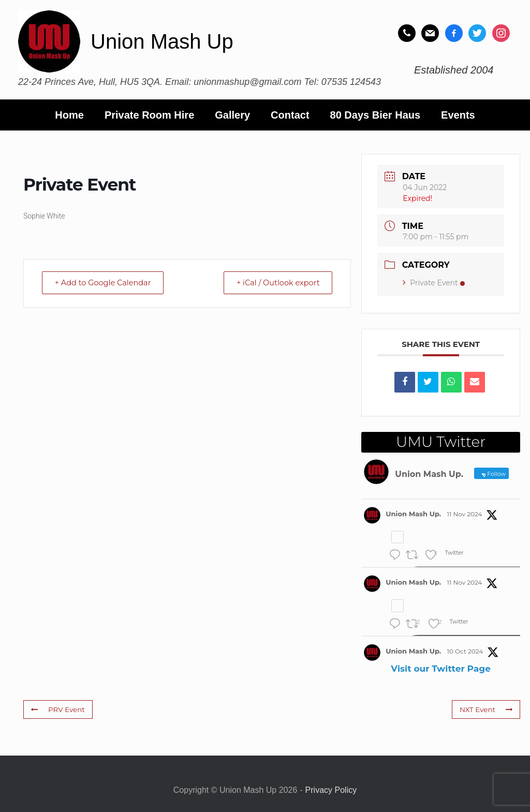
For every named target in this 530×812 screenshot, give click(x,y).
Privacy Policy (331, 790)
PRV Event (57, 709)
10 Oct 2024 (465, 651)
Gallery (232, 115)
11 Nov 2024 (465, 514)
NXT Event (487, 709)
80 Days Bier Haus (376, 115)
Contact (290, 115)
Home (69, 115)
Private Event (433, 283)
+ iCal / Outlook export (274, 283)
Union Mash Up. (413, 514)
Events (458, 115)
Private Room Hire (149, 115)
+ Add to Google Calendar (107, 283)
